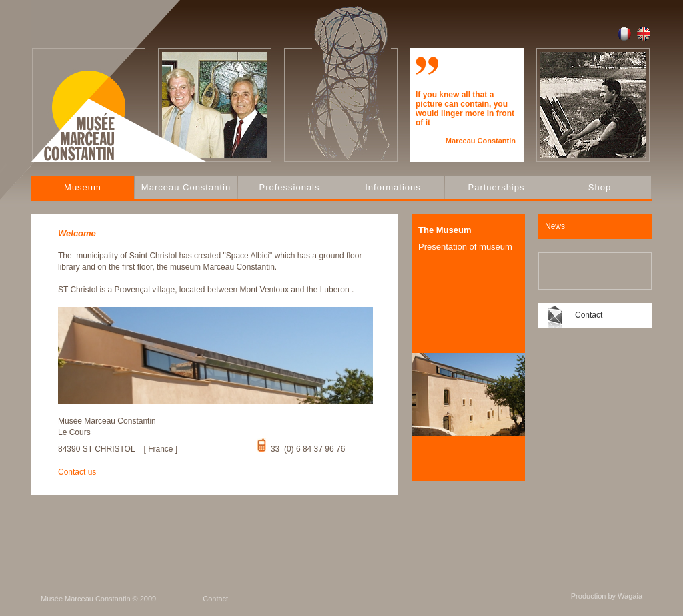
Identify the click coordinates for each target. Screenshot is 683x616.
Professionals (289, 187)
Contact (589, 315)
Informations (393, 187)
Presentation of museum (465, 247)
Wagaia (630, 596)
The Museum (445, 230)
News (555, 226)
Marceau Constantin (186, 187)
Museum (83, 187)
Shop (600, 187)
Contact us (77, 472)
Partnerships (497, 187)
